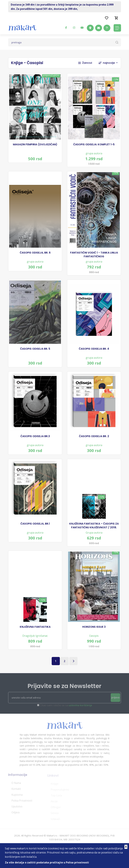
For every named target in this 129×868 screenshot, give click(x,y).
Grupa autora (94, 539)
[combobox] (112, 63)
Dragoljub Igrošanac (35, 644)
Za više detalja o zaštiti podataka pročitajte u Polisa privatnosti (47, 862)
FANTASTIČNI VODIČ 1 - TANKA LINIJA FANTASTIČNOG (94, 257)
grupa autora (94, 154)
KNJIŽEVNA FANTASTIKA (35, 635)
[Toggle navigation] (117, 28)
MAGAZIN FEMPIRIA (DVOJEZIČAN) (35, 145)
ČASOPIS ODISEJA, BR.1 (35, 531)
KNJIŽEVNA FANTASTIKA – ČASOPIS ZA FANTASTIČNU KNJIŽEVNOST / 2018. (94, 532)
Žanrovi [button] (85, 63)
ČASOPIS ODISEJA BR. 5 (35, 353)
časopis (94, 644)
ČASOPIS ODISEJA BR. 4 (94, 353)
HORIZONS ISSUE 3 (94, 635)
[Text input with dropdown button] (65, 42)
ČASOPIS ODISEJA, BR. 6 (35, 255)
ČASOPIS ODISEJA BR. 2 (94, 442)
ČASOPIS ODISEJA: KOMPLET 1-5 (94, 145)
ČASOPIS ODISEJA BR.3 (35, 442)
